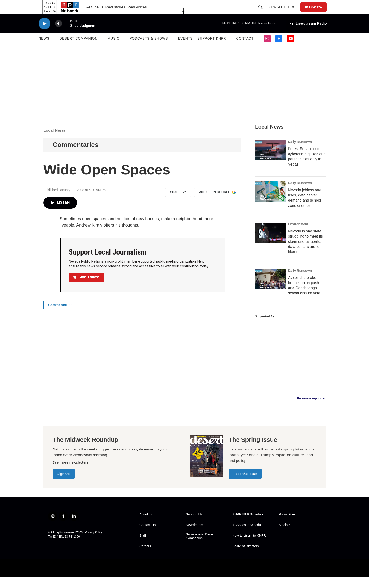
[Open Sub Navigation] (53, 49)
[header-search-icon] (263, 12)
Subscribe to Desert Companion (200, 547)
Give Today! (86, 288)
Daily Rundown (300, 152)
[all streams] (308, 34)
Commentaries (76, 155)
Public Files (287, 525)
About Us (146, 525)
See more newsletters (71, 473)
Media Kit (286, 536)
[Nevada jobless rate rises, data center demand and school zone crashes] (270, 202)
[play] (44, 34)
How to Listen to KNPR (249, 546)
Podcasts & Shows (149, 49)
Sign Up (64, 484)
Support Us (194, 525)
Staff (143, 546)
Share (178, 203)
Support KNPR (212, 49)
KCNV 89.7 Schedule (248, 536)
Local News (54, 141)
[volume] (59, 34)
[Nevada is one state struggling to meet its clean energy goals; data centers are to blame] (270, 243)
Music (113, 49)
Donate (318, 12)
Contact (245, 49)
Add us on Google (218, 203)
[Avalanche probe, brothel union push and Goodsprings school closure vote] (270, 290)
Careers (145, 557)
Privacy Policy (94, 543)
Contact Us (147, 536)
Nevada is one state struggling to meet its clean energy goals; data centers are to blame (305, 252)
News (44, 49)
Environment (298, 235)
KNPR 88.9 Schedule (248, 525)
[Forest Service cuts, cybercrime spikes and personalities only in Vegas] (270, 161)
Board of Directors (246, 557)
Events (185, 49)
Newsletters (284, 12)
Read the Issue (245, 484)
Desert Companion (78, 49)
